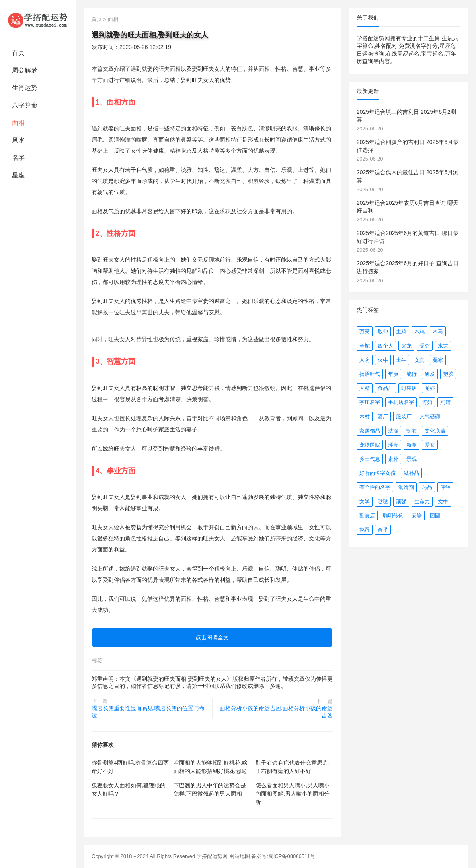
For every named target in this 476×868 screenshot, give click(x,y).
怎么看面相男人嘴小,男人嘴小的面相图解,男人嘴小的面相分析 (293, 794)
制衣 (412, 431)
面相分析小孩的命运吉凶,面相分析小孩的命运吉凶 (276, 712)
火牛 (383, 360)
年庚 (393, 374)
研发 (430, 374)
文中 (443, 502)
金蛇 (365, 346)
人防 (365, 360)
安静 (417, 516)
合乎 (383, 530)
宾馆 (445, 402)
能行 (412, 374)
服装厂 (404, 417)
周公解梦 (25, 70)
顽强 (401, 502)
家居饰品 (370, 431)
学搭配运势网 (212, 856)
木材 (365, 417)
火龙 (406, 346)
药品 (427, 487)
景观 (412, 459)
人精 (365, 388)
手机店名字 (401, 402)
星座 (18, 175)
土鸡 (401, 331)
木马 (438, 331)
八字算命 (25, 105)
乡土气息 (370, 459)
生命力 (422, 502)
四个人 (385, 346)
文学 (365, 502)
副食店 (367, 516)
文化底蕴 (435, 431)
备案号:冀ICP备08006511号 (283, 856)
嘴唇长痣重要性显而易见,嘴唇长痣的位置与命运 (148, 712)
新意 (412, 445)
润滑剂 (406, 487)
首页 (18, 53)
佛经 (445, 487)
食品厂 (385, 388)
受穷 (425, 346)
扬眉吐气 (370, 374)
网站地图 (240, 856)
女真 (419, 360)
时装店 (409, 388)
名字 (18, 158)
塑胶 (448, 374)
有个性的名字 (375, 487)
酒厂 (383, 417)
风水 (18, 140)
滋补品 (411, 473)
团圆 (435, 516)
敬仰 (383, 331)
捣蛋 (365, 530)
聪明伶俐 (393, 516)
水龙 (443, 346)
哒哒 (383, 502)
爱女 (430, 445)
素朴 (393, 459)
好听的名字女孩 (377, 473)
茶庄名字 (370, 402)
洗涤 (393, 431)
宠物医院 (370, 445)
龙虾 (430, 388)
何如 (427, 402)
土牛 (401, 360)
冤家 (438, 360)
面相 (18, 123)
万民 (365, 331)
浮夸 (393, 445)
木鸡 (419, 331)
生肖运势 (25, 88)
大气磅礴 (430, 417)
